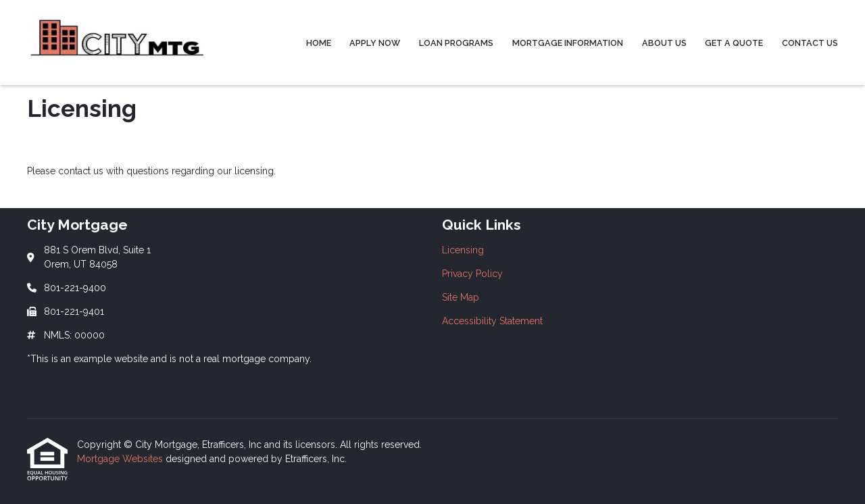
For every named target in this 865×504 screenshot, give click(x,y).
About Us (664, 43)
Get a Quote (734, 43)
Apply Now (375, 43)
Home (319, 43)
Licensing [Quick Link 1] (463, 250)
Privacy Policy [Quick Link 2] (472, 274)
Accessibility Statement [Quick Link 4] (492, 321)
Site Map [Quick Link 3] (461, 297)
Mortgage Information (568, 43)
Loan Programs (456, 43)
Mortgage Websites (121, 459)
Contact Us (810, 43)
